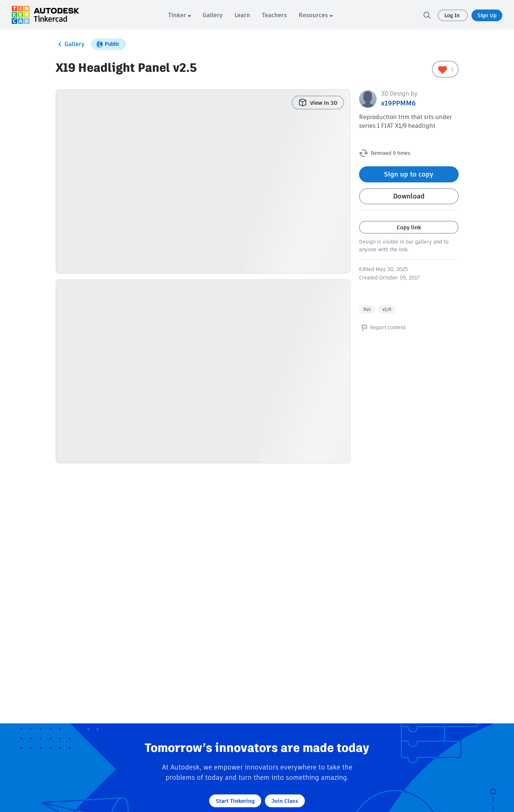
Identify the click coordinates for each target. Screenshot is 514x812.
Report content (382, 327)
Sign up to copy (409, 174)
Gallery (70, 44)
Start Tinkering (235, 801)
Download (409, 196)
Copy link (409, 227)
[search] (427, 15)
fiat (367, 309)
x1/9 (387, 309)
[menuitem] (180, 15)
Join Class (285, 801)
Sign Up (487, 15)
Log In (453, 15)
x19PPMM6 (398, 103)
